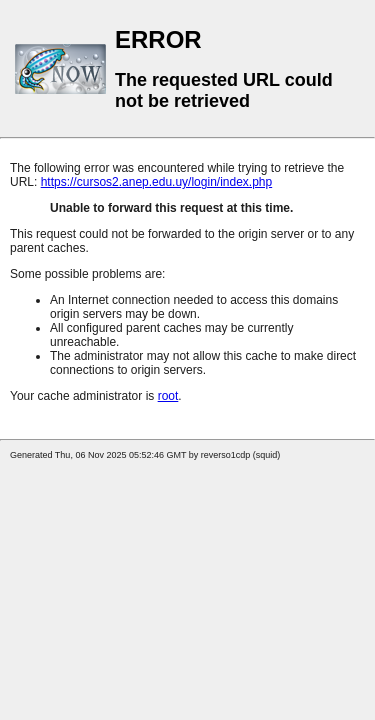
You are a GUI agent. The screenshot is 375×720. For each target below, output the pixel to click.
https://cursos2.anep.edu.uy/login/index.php (157, 182)
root (168, 396)
